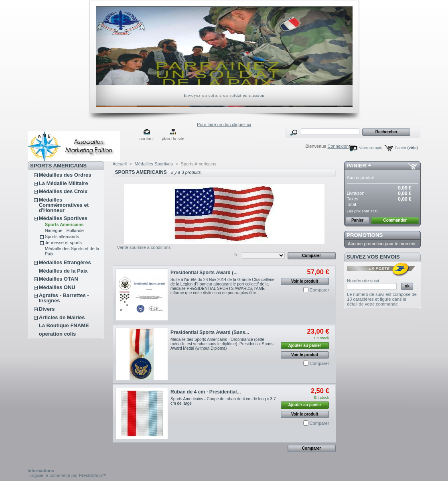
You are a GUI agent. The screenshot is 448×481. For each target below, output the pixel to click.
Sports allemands (62, 236)
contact (147, 139)
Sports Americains (64, 224)
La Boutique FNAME (64, 325)
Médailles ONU (57, 287)
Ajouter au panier (304, 345)
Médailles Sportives (63, 218)
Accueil (120, 164)
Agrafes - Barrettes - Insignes (64, 298)
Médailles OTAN (59, 279)
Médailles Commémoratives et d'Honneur (64, 205)
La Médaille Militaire (64, 183)
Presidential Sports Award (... (204, 273)
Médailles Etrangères (65, 262)
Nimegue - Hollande (64, 230)
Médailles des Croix (63, 191)
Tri (236, 255)
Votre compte (371, 148)
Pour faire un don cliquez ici (224, 124)
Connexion (338, 146)
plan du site (173, 139)
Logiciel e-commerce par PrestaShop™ (68, 475)
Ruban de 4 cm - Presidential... (206, 392)
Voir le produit (305, 281)
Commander (395, 220)
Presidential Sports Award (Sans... (210, 332)
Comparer (319, 290)
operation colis (57, 334)
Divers (47, 309)
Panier (406, 148)
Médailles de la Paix (63, 271)
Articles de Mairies (62, 317)
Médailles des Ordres (65, 175)
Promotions (365, 235)
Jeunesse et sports (63, 243)
